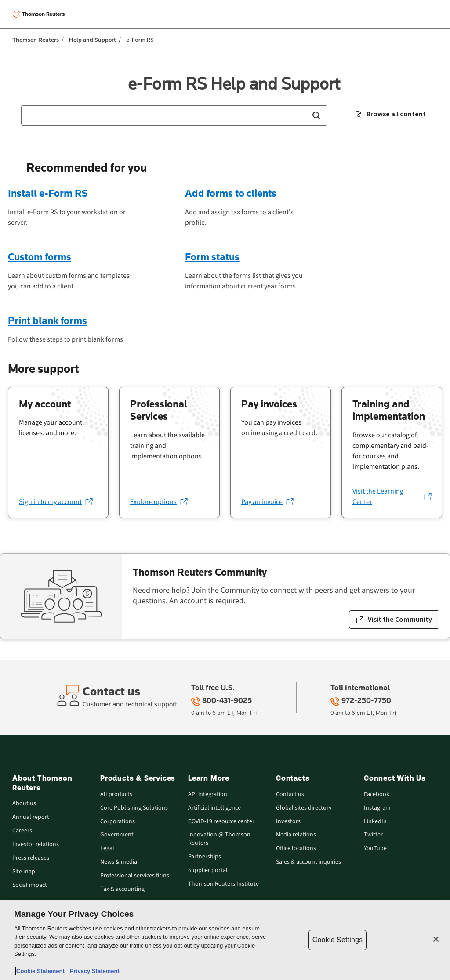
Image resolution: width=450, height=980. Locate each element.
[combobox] (174, 115)
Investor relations (36, 845)
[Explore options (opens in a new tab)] (159, 502)
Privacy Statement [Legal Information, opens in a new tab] (93, 971)
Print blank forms (47, 320)
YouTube (375, 848)
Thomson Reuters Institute (223, 884)
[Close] (436, 939)
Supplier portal (208, 870)
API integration (208, 794)
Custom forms (40, 257)
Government (117, 835)
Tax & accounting (122, 889)
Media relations (296, 835)
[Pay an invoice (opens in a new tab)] (267, 502)
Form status (212, 257)
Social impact (30, 885)
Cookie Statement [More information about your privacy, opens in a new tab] (40, 971)
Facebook (377, 794)
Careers (22, 831)
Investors (288, 822)
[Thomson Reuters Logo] (40, 14)
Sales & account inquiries (308, 862)
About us (24, 804)
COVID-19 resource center (221, 822)
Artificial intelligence (214, 808)
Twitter (373, 835)
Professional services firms (135, 876)
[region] (225, 940)
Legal (107, 848)
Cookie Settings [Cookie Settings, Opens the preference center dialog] (337, 940)
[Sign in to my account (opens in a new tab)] (56, 502)
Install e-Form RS (48, 193)
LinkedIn (375, 822)
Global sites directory (304, 808)
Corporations (118, 822)
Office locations (296, 848)
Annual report (31, 817)
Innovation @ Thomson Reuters (219, 839)
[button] (316, 115)
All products (116, 794)
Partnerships (205, 857)
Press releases (31, 858)
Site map (24, 872)
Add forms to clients (231, 193)
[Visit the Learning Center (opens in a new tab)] (392, 497)
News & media (119, 862)
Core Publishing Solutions (134, 808)
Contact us (290, 794)
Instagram (377, 808)
